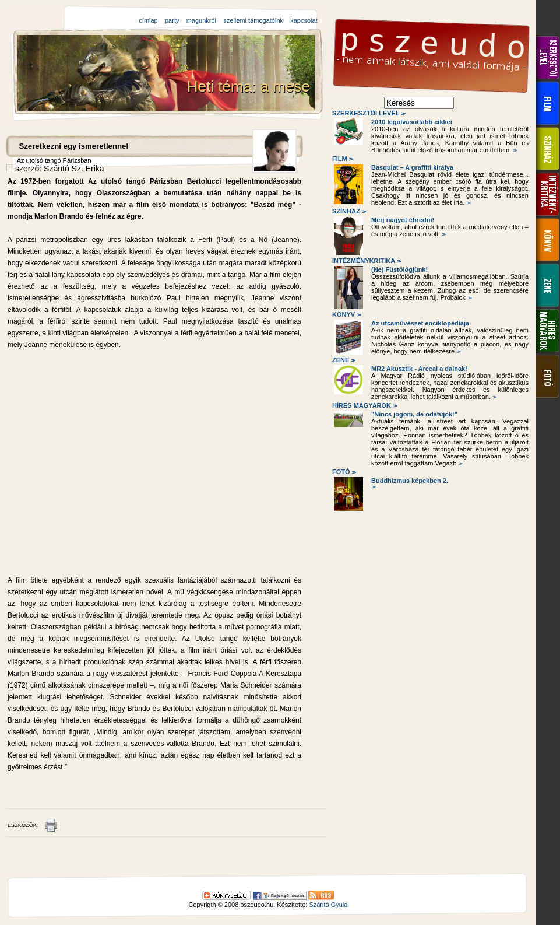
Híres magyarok (364, 405)
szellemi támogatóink (253, 20)
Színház (348, 211)
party (172, 20)
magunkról (201, 20)
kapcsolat (304, 20)
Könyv (346, 314)
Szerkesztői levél (368, 113)
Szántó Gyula (328, 905)
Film (342, 159)
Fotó (343, 472)
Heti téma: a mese (251, 86)
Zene (343, 360)
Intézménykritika (366, 261)
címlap (148, 20)
